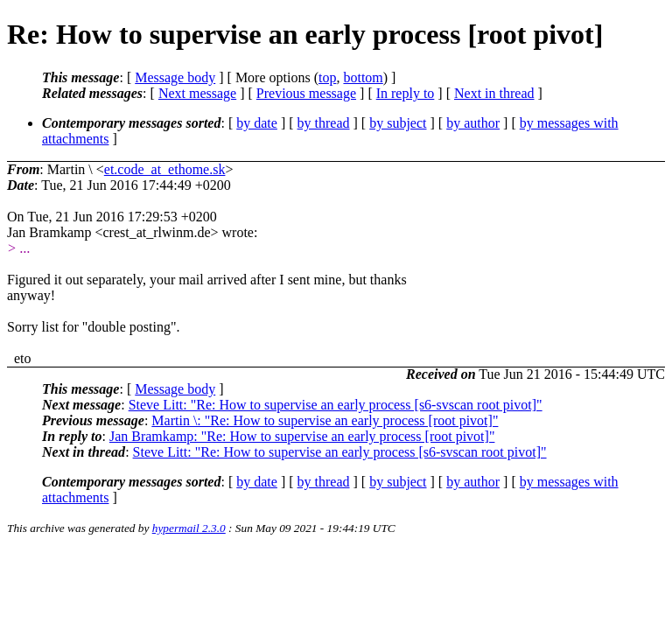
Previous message (306, 93)
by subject (398, 123)
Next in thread (494, 93)
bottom (363, 77)
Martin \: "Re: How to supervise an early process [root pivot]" (325, 420)
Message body (175, 77)
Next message (197, 93)
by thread (324, 123)
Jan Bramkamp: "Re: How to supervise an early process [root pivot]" (302, 436)
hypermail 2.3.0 (189, 528)
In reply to (406, 93)
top (327, 77)
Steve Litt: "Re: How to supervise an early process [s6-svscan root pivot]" (336, 405)
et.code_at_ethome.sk (165, 169)
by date (257, 123)
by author (473, 123)
